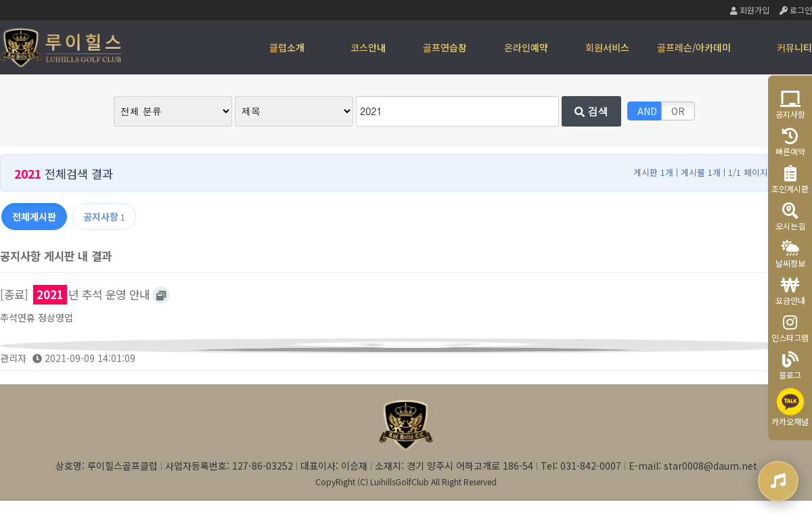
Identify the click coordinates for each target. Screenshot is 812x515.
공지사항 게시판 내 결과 (56, 256)
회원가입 (750, 10)
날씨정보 (790, 253)
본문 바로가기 (0, 0)
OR (678, 111)
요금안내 (790, 291)
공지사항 (790, 105)
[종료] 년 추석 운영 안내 (75, 294)
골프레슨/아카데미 (694, 47)
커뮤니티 (794, 47)
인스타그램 (790, 328)
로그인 (796, 10)
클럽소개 (287, 47)
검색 (591, 111)
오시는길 (790, 216)
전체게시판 (34, 217)
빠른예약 (790, 142)
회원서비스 (607, 47)
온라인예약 (526, 47)
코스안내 (368, 47)
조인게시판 (790, 179)
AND (647, 111)
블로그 (790, 365)
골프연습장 (445, 47)
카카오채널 (790, 407)
